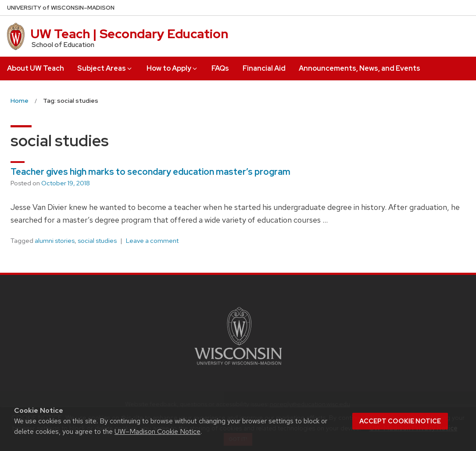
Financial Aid (264, 68)
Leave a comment (152, 241)
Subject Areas (105, 68)
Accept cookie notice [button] (400, 421)
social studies (97, 241)
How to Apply (172, 68)
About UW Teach (36, 68)
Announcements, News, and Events (360, 68)
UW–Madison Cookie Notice (157, 431)
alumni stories (55, 241)
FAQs (220, 68)
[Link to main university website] (238, 366)
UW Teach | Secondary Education (129, 34)
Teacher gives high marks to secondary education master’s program (150, 172)
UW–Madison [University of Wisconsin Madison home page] (61, 8)
